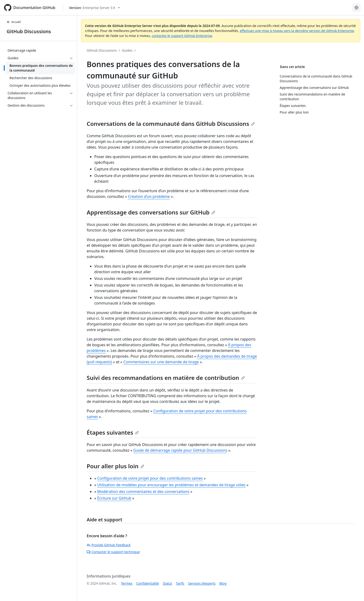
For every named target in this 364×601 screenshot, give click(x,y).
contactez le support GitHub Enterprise (182, 36)
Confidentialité (148, 583)
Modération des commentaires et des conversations (143, 492)
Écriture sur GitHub (114, 498)
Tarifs (180, 583)
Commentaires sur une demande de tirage (161, 362)
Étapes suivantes (113, 432)
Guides (127, 50)
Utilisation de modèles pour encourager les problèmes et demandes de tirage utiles (171, 485)
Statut (167, 583)
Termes (127, 583)
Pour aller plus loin (115, 466)
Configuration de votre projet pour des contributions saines (150, 478)
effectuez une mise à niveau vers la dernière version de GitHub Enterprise (297, 31)
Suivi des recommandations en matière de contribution (166, 378)
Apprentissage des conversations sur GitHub (151, 212)
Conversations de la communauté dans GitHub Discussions (171, 124)
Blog (223, 583)
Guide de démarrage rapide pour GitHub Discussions (180, 450)
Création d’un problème (149, 196)
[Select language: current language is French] (356, 8)
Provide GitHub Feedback (109, 545)
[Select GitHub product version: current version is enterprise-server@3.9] (94, 8)
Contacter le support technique (113, 552)
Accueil (14, 22)
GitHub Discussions (29, 31)
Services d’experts (202, 583)
